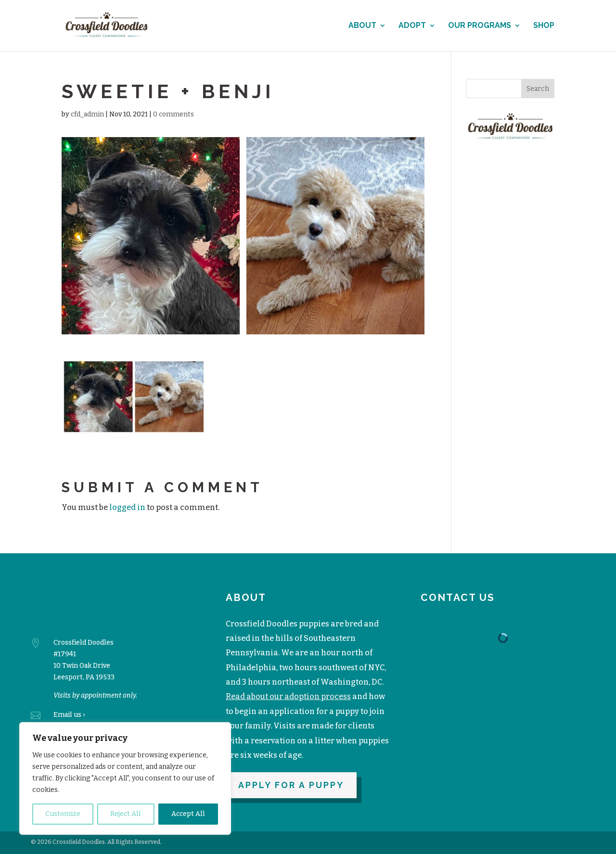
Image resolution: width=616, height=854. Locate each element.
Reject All (126, 814)
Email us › (69, 715)
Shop (544, 26)
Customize (63, 814)
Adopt (412, 26)
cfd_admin (87, 114)
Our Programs (480, 26)
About (362, 26)
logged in (127, 507)
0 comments (173, 114)
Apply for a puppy (291, 785)
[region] (125, 778)
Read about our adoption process (288, 696)
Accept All (188, 814)
